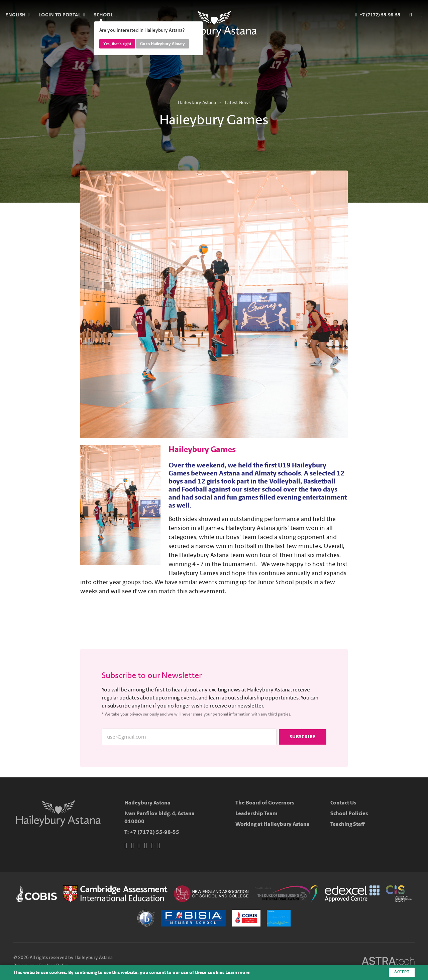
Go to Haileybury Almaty (163, 44)
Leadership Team (256, 813)
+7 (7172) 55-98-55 (154, 832)
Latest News (238, 102)
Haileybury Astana (197, 102)
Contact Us (343, 803)
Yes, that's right (117, 44)
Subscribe (303, 737)
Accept (402, 972)
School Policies (349, 813)
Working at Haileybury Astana (273, 824)
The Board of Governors (265, 803)
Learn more (238, 972)
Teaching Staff (348, 824)
